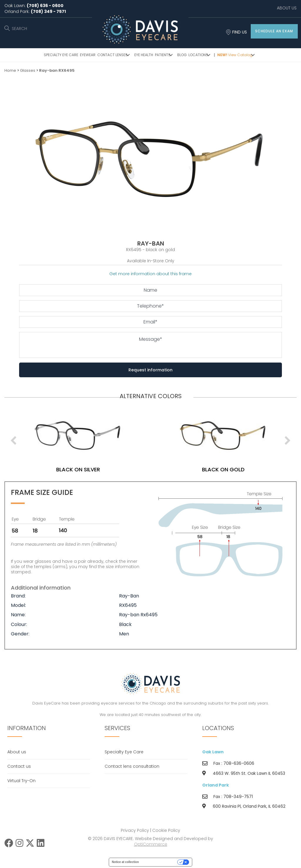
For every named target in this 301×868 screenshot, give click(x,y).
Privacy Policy (135, 830)
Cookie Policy (166, 830)
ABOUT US (287, 8)
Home (10, 70)
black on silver (90, 469)
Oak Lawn (213, 752)
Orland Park (216, 785)
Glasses (28, 70)
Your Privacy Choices (160, 862)
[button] (274, 31)
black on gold (235, 469)
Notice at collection (126, 862)
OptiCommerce (151, 844)
